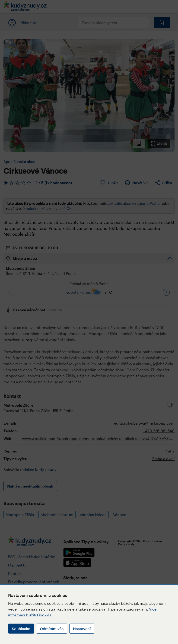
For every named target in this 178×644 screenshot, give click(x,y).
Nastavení (82, 629)
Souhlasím (21, 629)
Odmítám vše (52, 629)
